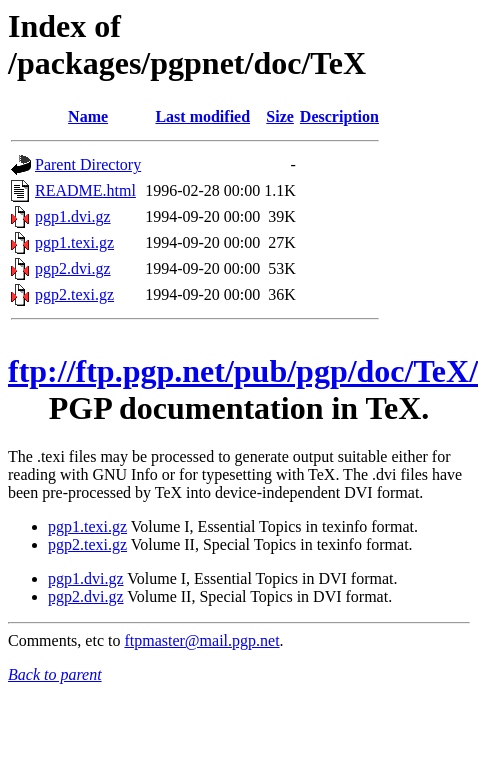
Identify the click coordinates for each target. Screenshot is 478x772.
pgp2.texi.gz (74, 294)
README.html (85, 190)
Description (339, 116)
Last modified (202, 116)
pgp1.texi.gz (74, 242)
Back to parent (55, 674)
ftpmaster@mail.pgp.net (201, 640)
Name (88, 116)
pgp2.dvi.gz (73, 268)
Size (280, 116)
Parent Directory (88, 164)
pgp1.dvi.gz (73, 216)
